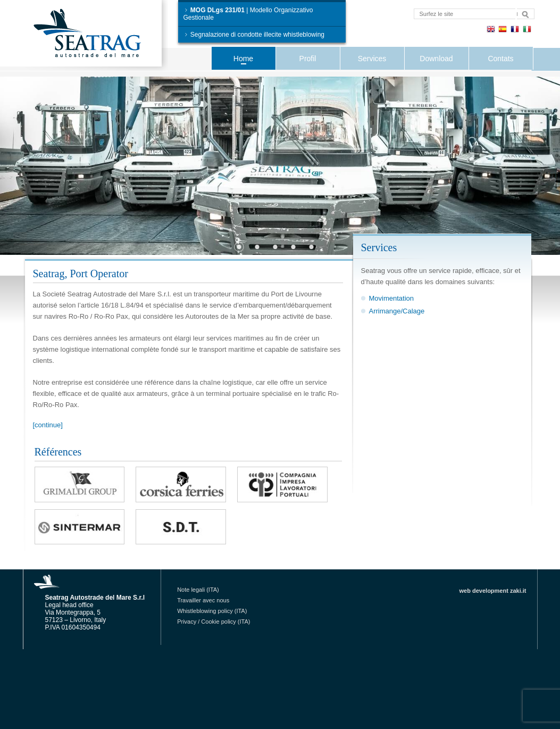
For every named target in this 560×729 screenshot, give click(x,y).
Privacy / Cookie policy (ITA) (214, 622)
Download (436, 59)
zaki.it (518, 591)
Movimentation (392, 298)
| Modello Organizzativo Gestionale (248, 14)
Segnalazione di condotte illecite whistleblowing (254, 35)
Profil (308, 59)
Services (372, 59)
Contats (500, 59)
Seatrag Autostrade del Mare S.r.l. (97, 35)
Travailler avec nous (203, 600)
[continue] (48, 425)
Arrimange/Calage (397, 311)
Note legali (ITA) (198, 590)
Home (243, 59)
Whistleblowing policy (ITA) (212, 611)
